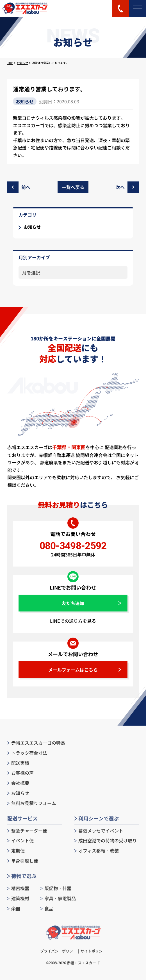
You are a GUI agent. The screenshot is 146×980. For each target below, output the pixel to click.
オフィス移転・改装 (97, 851)
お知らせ (22, 63)
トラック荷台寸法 (27, 753)
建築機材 (18, 898)
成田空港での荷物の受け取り (106, 841)
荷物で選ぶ (22, 876)
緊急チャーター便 (27, 831)
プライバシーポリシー (58, 951)
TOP (10, 63)
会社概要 (18, 783)
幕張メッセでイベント (99, 831)
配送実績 (18, 763)
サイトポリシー (93, 951)
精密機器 (18, 888)
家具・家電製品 (58, 898)
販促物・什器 (56, 888)
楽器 (14, 909)
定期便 (16, 851)
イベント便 (20, 841)
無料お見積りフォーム (32, 803)
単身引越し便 (23, 861)
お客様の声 (20, 773)
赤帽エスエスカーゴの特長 (36, 743)
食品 (47, 909)
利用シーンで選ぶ (97, 818)
